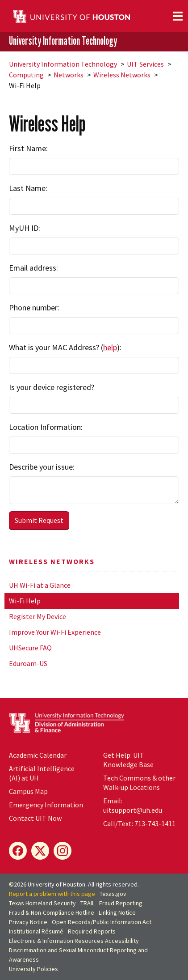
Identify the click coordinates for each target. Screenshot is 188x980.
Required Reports (92, 931)
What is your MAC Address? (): (65, 347)
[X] (40, 851)
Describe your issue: (42, 467)
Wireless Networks (122, 75)
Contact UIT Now (35, 818)
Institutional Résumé (36, 931)
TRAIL (88, 903)
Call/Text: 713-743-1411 (139, 823)
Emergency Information (46, 805)
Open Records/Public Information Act (102, 922)
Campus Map (28, 791)
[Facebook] (18, 851)
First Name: (28, 148)
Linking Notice (117, 912)
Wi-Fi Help (25, 601)
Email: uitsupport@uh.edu (133, 805)
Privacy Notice (28, 922)
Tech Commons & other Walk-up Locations (139, 783)
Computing (26, 75)
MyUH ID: (25, 228)
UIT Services (145, 64)
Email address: (33, 268)
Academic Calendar (38, 755)
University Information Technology (63, 41)
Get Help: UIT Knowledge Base (128, 760)
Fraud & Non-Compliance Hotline (52, 912)
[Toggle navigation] (178, 16)
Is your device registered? (52, 387)
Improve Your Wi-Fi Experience (55, 632)
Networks (69, 75)
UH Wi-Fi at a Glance (40, 585)
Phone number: (34, 308)
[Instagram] (63, 851)
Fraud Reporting (121, 903)
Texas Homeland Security (42, 903)
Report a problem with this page (52, 894)
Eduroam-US (28, 663)
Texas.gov (113, 894)
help (110, 347)
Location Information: (46, 427)
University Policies (33, 969)
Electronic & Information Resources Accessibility (74, 941)
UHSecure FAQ (30, 648)
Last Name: (28, 188)
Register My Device (38, 616)
